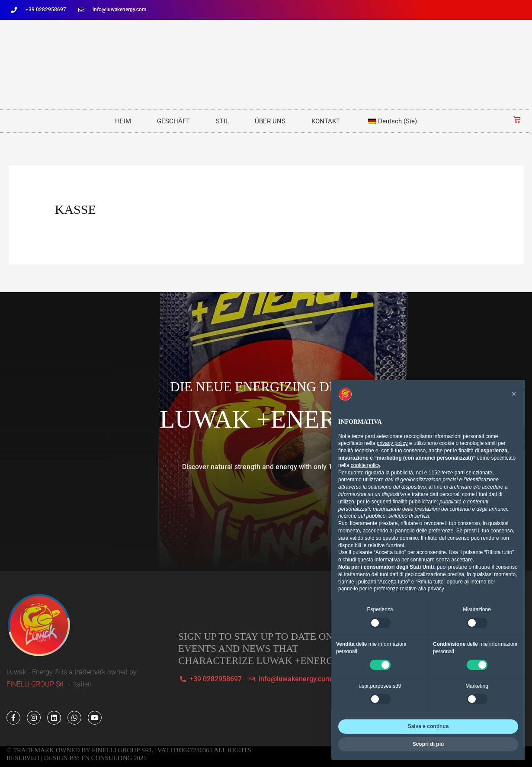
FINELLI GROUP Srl (36, 684)
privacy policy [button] (392, 443)
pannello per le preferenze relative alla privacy (391, 589)
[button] (514, 394)
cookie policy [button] (365, 465)
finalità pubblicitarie (414, 502)
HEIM (123, 121)
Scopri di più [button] (428, 744)
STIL (222, 121)
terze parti (453, 473)
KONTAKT (326, 121)
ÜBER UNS (270, 121)
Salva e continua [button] (428, 726)
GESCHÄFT (173, 121)
